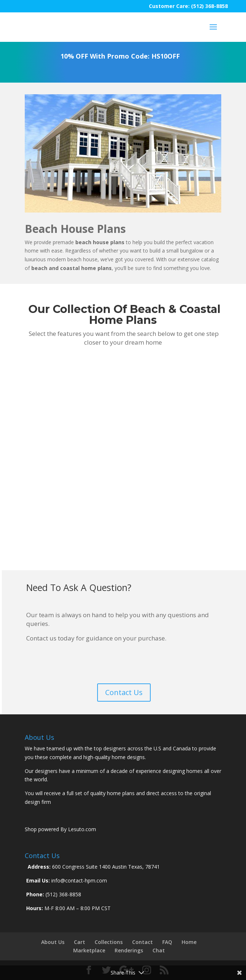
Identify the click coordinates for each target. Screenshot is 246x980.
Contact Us (124, 692)
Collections (109, 942)
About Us (53, 942)
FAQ (167, 942)
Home (189, 942)
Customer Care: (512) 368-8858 (188, 6)
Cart (80, 942)
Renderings (129, 950)
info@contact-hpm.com (78, 880)
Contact (142, 942)
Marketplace (89, 950)
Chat (159, 950)
